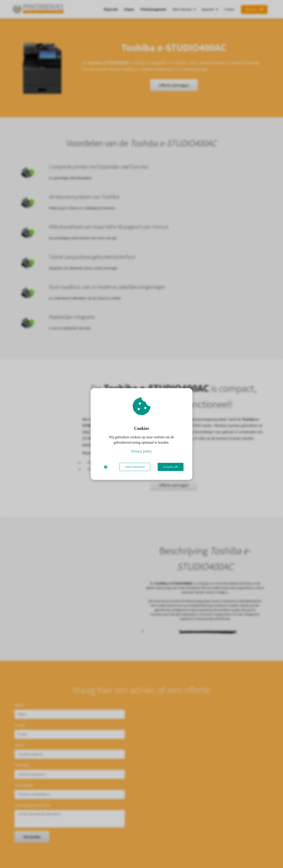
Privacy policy (142, 451)
